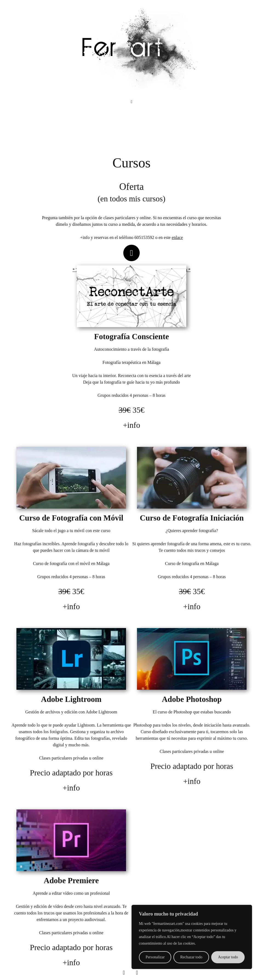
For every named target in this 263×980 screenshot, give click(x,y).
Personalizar (155, 957)
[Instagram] (137, 973)
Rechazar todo (191, 957)
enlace (177, 237)
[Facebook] (124, 973)
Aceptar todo (228, 957)
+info (131, 429)
